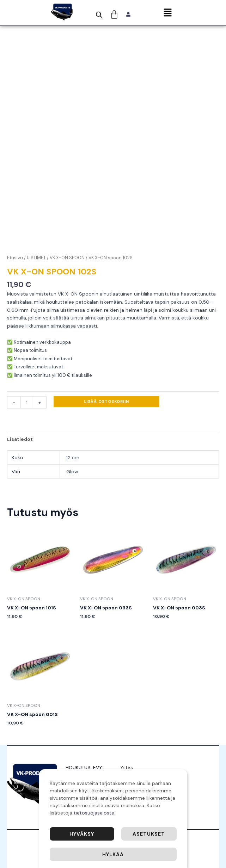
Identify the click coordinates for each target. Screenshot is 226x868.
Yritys (127, 767)
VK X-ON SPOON (67, 258)
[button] (167, 13)
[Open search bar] (99, 15)
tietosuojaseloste (94, 813)
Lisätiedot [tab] (20, 439)
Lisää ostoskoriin (106, 401)
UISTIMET (36, 258)
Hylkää (113, 854)
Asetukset (149, 834)
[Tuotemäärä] (27, 402)
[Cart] (114, 14)
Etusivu (15, 258)
